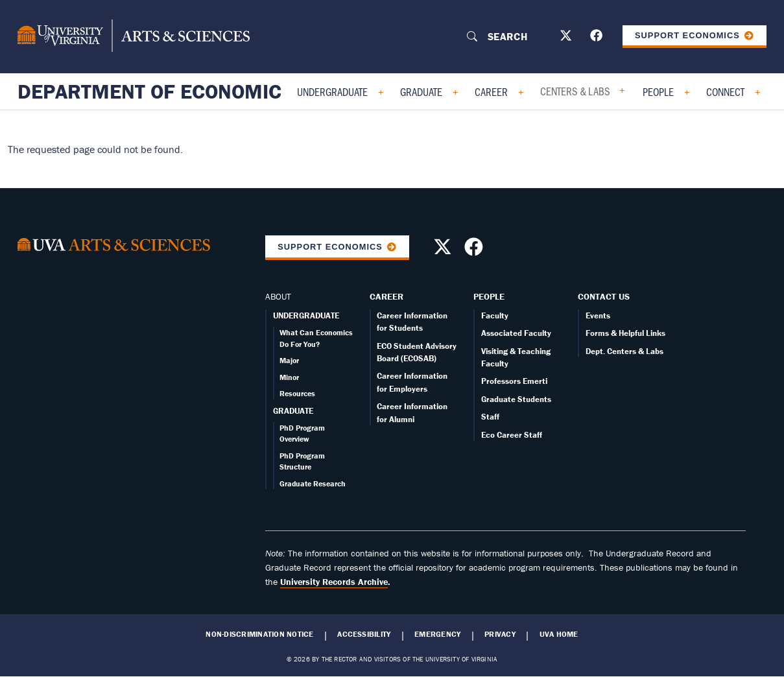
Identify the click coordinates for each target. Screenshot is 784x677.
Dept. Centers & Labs (624, 351)
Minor (289, 377)
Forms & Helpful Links (625, 333)
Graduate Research (313, 483)
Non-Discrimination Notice (259, 634)
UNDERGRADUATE (306, 315)
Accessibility (364, 634)
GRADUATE (293, 411)
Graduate (421, 91)
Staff (490, 417)
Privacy (500, 634)
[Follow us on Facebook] (598, 38)
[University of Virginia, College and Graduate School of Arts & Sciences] (134, 36)
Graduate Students (516, 399)
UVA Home (559, 634)
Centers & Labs (575, 91)
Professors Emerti (514, 381)
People (658, 91)
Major (289, 360)
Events (598, 315)
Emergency (437, 634)
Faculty (495, 315)
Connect (725, 91)
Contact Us (604, 296)
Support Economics (687, 35)
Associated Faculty (516, 333)
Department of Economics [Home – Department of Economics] (156, 91)
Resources (297, 393)
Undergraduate (332, 91)
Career (491, 91)
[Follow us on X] (567, 38)
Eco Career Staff (512, 435)
